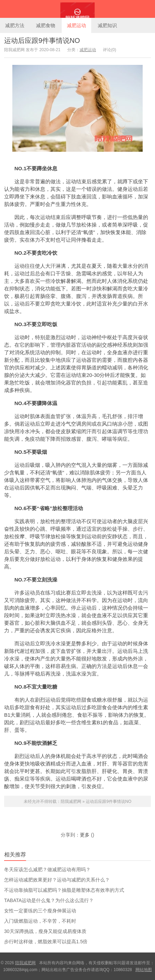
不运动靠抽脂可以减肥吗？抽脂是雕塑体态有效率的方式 (64, 890)
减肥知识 (107, 25)
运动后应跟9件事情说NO (42, 41)
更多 (85, 835)
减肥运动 (76, 25)
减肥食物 (46, 25)
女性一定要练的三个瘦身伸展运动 (40, 911)
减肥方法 (15, 25)
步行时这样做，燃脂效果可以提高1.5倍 (46, 942)
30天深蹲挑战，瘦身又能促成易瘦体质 (45, 931)
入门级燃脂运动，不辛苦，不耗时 (40, 921)
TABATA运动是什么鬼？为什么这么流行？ (49, 900)
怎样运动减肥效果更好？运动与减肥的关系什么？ (57, 880)
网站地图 (144, 970)
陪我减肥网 (77, 9)
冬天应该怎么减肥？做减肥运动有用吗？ (47, 869)
